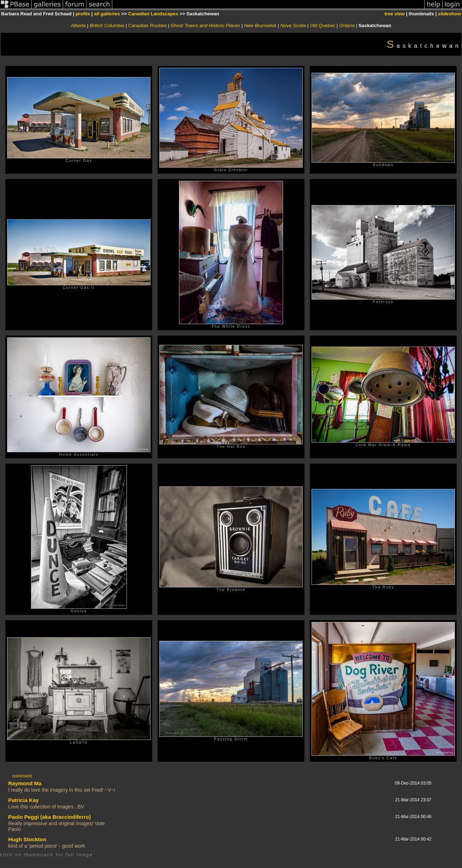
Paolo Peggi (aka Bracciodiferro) (50, 817)
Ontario (347, 25)
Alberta (78, 25)
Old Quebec (322, 25)
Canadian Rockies (147, 25)
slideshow (450, 14)
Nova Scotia (293, 25)
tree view (394, 14)
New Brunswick (260, 25)
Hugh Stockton (27, 839)
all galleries (107, 14)
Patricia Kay (24, 800)
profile (83, 14)
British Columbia (107, 25)
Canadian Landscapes (153, 14)
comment (22, 776)
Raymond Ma (25, 783)
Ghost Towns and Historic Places (205, 25)
